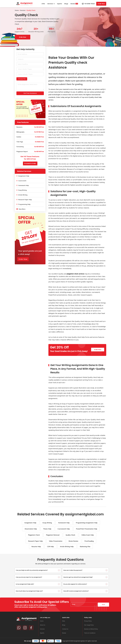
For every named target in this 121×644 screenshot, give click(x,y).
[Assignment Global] (27, 619)
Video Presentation (56, 541)
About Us (43, 625)
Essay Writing (47, 523)
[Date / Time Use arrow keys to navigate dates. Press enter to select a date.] (30, 64)
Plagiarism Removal (53, 535)
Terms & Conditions (90, 633)
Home (17, 10)
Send (103, 605)
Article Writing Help (67, 547)
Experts (60, 4)
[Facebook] (31, 628)
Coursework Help (64, 529)
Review (73, 4)
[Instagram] (25, 628)
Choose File (22, 79)
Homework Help (64, 523)
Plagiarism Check (34, 535)
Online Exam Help (88, 535)
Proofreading (89, 541)
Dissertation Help (31, 529)
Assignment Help (31, 523)
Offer (43, 4)
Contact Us (65, 629)
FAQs (64, 621)
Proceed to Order (30, 163)
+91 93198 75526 (89, 4)
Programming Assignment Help (87, 523)
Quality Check (71, 535)
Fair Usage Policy (89, 625)
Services (51, 4)
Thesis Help (47, 529)
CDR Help (51, 547)
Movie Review (74, 541)
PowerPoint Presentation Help (87, 529)
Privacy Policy (88, 621)
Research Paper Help (36, 541)
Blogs (66, 4)
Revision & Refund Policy (91, 629)
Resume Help (36, 547)
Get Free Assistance (30, 93)
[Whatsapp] (19, 628)
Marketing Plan (85, 547)
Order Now (101, 4)
